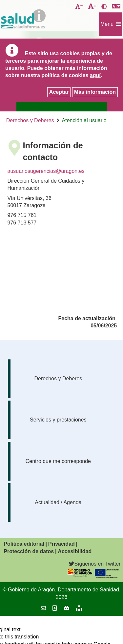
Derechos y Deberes (30, 120)
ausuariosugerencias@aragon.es (46, 171)
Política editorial (24, 544)
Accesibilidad (75, 551)
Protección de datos (29, 551)
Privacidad (61, 544)
